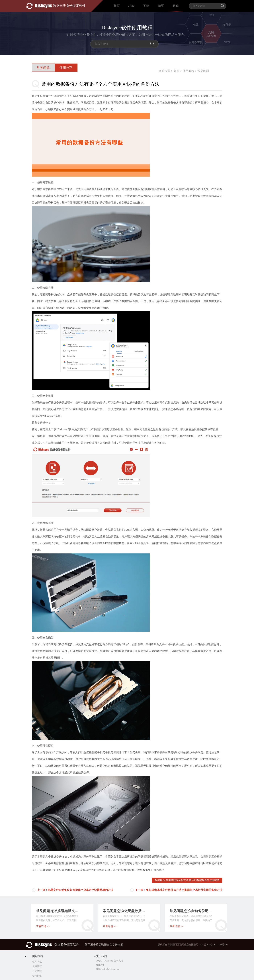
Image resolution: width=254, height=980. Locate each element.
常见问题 (203, 71)
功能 (131, 6)
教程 (176, 6)
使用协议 (37, 976)
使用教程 (189, 71)
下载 (146, 6)
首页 (117, 6)
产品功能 (37, 971)
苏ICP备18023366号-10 (216, 945)
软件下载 (37, 962)
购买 (161, 6)
